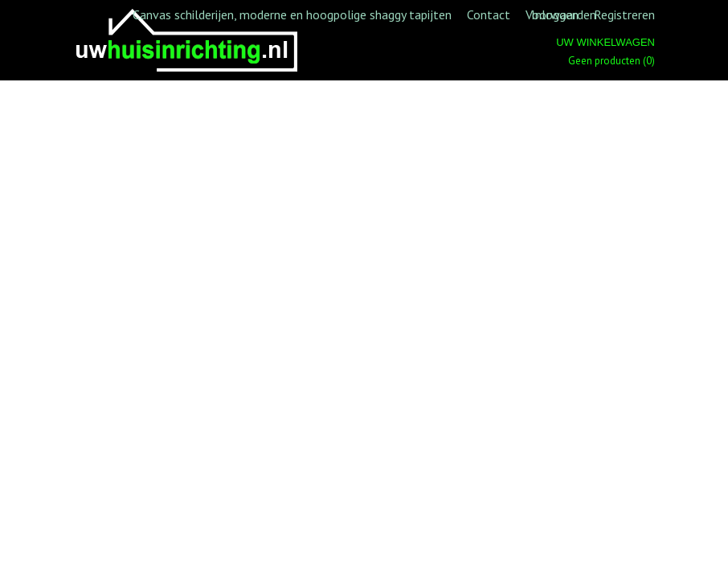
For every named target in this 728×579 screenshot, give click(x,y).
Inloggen (555, 14)
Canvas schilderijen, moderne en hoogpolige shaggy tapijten (292, 14)
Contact (489, 14)
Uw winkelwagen (605, 42)
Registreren (624, 14)
